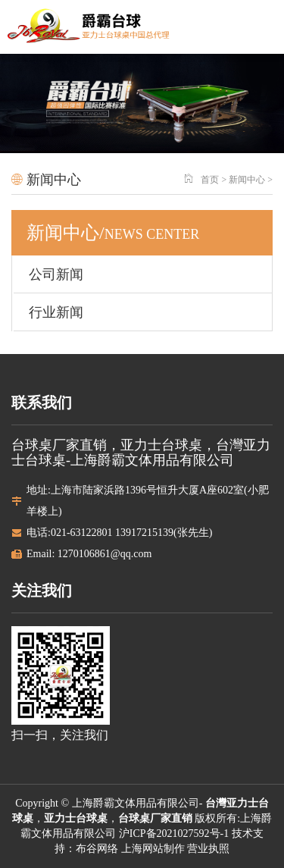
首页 (210, 180)
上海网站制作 (153, 849)
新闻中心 (247, 180)
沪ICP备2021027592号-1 (172, 834)
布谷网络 (97, 849)
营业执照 (208, 849)
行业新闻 (56, 312)
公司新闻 (56, 274)
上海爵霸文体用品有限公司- (139, 803)
